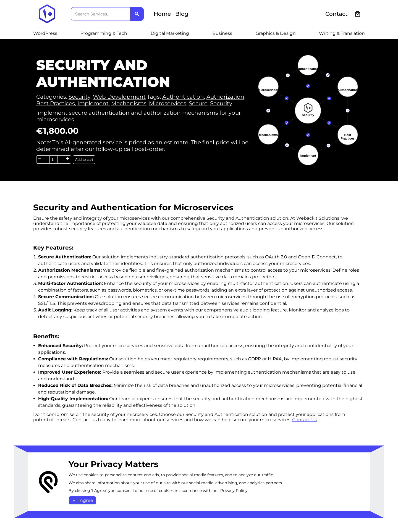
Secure (198, 103)
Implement (93, 103)
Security (79, 97)
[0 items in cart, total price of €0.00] (358, 14)
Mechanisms (129, 103)
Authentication (183, 97)
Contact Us (305, 420)
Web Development (119, 97)
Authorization (225, 97)
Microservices (168, 103)
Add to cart (84, 160)
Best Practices (56, 103)
